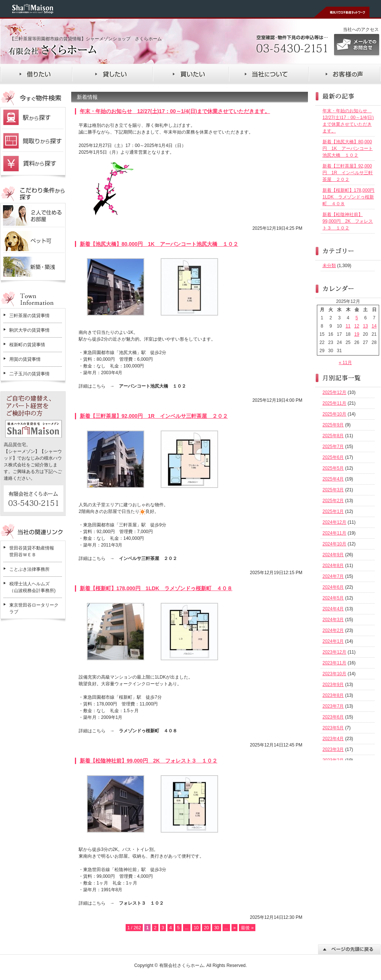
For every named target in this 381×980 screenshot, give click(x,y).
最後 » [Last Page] (247, 928)
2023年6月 (333, 717)
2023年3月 (333, 749)
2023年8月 (333, 695)
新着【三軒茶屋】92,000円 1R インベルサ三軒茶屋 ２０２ (154, 416)
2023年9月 (333, 685)
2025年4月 (333, 479)
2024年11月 (334, 533)
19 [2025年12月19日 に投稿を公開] (357, 334)
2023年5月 (333, 728)
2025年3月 (333, 490)
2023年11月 (334, 663)
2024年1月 (333, 641)
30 (216, 928)
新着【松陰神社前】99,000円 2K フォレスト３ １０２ (149, 761)
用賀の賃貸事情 (25, 359)
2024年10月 (334, 544)
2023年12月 (334, 652)
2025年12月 (334, 392)
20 (206, 928)
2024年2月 (333, 630)
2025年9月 (333, 425)
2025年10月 (334, 414)
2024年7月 (333, 576)
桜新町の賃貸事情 (27, 345)
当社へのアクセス (361, 29)
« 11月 (345, 363)
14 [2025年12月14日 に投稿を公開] (374, 326)
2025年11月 (334, 403)
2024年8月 (333, 566)
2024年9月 (333, 555)
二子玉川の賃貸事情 (29, 374)
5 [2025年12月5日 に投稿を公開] (357, 318)
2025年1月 (333, 511)
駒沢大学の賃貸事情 (29, 330)
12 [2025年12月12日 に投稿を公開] (357, 326)
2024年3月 (333, 620)
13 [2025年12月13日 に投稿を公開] (366, 326)
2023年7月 (333, 706)
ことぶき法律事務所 (29, 569)
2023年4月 (333, 739)
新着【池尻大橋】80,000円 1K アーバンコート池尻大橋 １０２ (159, 244)
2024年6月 (333, 587)
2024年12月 (334, 522)
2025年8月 (333, 436)
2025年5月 (333, 468)
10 (196, 928)
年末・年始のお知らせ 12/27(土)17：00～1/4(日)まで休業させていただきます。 (175, 111)
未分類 (329, 266)
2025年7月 (333, 447)
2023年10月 (334, 674)
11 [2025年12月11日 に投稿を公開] (348, 326)
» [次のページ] (235, 928)
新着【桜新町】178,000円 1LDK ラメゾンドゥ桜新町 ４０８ (156, 588)
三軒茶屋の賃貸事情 (29, 316)
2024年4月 (333, 609)
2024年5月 (333, 598)
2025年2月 (333, 501)
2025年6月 (333, 457)
